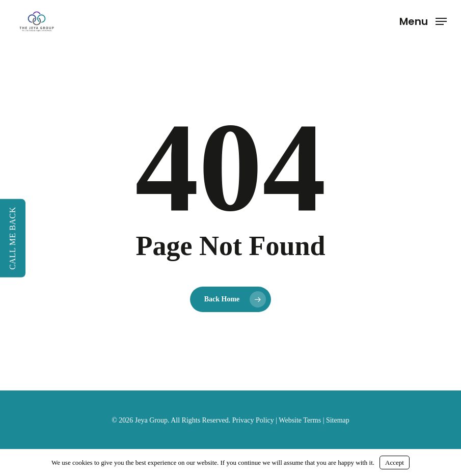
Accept (395, 463)
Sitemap (338, 420)
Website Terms (300, 420)
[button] (423, 20)
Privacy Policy (253, 420)
